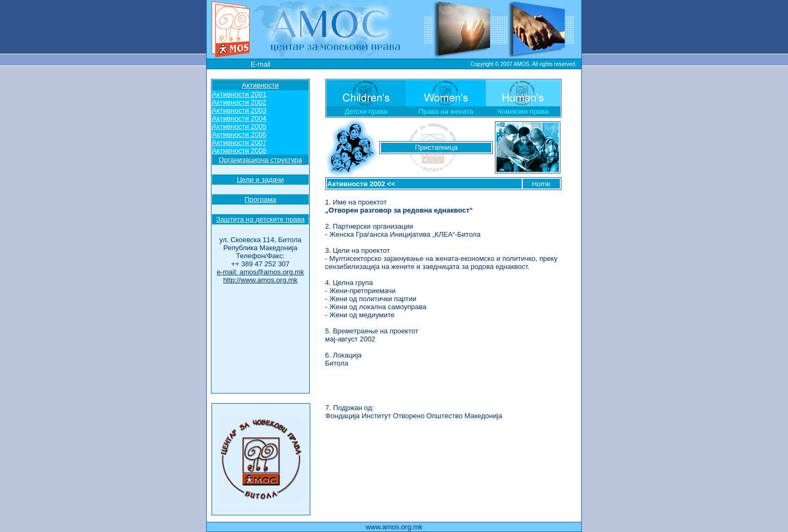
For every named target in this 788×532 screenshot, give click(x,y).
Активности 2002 (356, 184)
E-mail (261, 64)
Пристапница (436, 147)
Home (541, 184)
